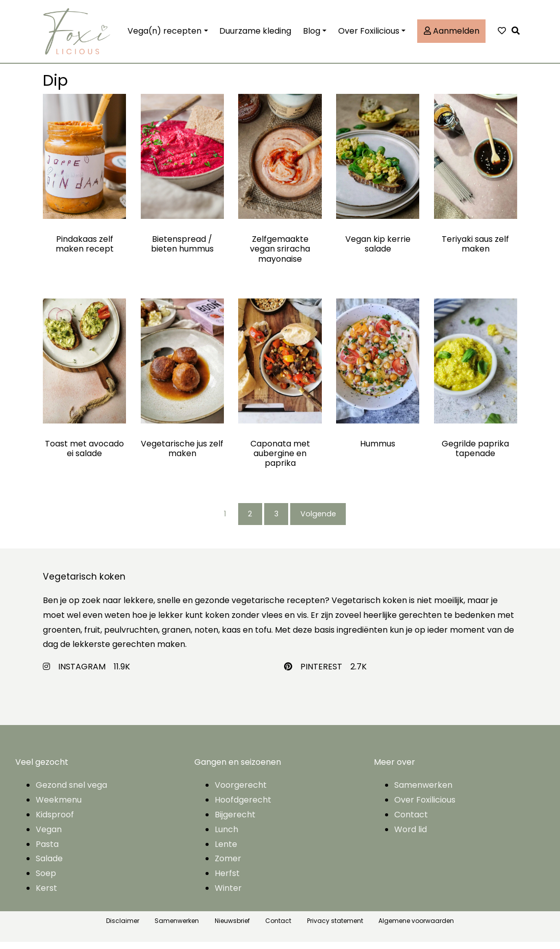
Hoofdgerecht (243, 807)
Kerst (46, 895)
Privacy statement (335, 928)
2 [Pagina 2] (248, 521)
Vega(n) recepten (164, 34)
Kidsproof (55, 822)
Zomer (228, 866)
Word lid (411, 836)
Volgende (324, 521)
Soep (46, 880)
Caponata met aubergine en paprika (280, 459)
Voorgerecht (241, 793)
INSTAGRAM (82, 674)
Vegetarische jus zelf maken (182, 455)
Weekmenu (59, 807)
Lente (226, 851)
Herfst (227, 880)
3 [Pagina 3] (278, 521)
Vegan (49, 836)
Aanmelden (452, 34)
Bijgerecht (235, 822)
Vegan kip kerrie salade (378, 250)
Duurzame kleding (255, 34)
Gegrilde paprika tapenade (475, 455)
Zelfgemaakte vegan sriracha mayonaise (280, 255)
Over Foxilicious (369, 34)
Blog (312, 34)
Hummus (378, 450)
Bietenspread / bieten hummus (182, 250)
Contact (411, 822)
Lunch (226, 836)
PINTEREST (321, 674)
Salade (49, 866)
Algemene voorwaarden (416, 928)
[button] (518, 34)
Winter (228, 895)
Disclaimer (123, 928)
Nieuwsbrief (232, 928)
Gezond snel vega (71, 793)
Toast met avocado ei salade (84, 455)
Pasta (47, 851)
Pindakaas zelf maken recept (85, 250)
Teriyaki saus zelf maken (475, 250)
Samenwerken (423, 793)
